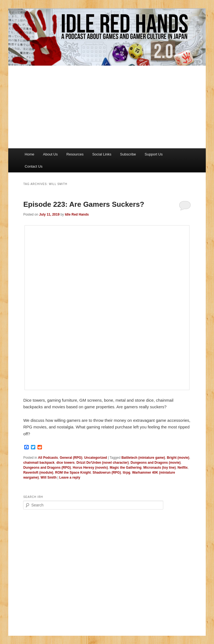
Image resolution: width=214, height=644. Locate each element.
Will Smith (49, 477)
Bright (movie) (178, 458)
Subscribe (128, 154)
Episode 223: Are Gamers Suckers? (84, 204)
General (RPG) (71, 458)
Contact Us (34, 166)
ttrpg (126, 473)
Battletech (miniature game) (143, 458)
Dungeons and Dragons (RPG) (47, 468)
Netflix (183, 468)
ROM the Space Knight (73, 473)
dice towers (65, 463)
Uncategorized (96, 458)
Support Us (154, 154)
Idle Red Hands (77, 214)
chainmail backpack (39, 463)
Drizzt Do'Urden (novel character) (103, 463)
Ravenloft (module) (38, 473)
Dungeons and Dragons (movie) (155, 463)
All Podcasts (48, 458)
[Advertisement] (107, 107)
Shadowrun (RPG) (107, 473)
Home (30, 154)
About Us (50, 154)
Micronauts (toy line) (160, 468)
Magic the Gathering (126, 468)
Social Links (102, 154)
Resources (75, 154)
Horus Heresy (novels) (90, 468)
